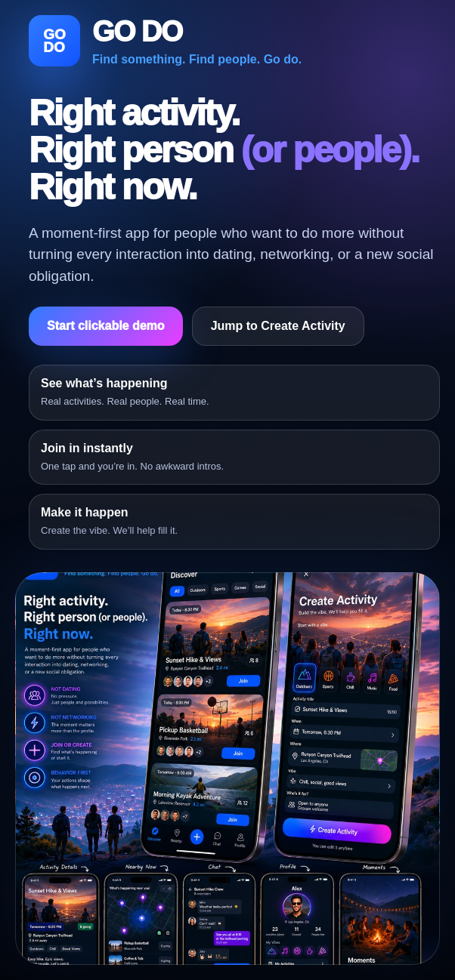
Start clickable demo (106, 326)
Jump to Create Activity (278, 326)
